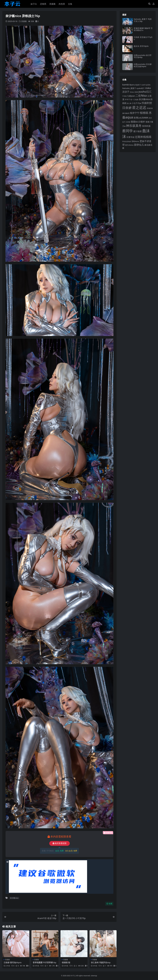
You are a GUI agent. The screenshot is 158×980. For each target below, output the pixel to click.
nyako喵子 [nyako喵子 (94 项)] (141, 88)
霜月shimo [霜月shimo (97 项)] (129, 145)
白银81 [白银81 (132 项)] (142, 122)
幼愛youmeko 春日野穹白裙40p (143, 56)
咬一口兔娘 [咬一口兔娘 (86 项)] (134, 100)
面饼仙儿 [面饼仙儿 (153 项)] (139, 145)
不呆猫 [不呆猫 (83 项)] (124, 96)
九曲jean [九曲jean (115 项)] (131, 96)
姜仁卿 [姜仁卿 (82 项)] (129, 103)
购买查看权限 (60, 843)
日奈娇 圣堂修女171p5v (143, 38)
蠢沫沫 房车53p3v (141, 46)
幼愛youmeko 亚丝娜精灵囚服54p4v (143, 65)
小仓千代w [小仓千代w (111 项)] (136, 103)
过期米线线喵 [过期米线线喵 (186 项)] (143, 137)
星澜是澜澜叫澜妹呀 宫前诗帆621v (143, 29)
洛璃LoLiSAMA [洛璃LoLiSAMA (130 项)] (141, 118)
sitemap (94, 976)
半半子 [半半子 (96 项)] (127, 99)
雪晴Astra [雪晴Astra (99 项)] (135, 141)
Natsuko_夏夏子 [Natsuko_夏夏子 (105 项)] (129, 88)
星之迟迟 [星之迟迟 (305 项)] (139, 107)
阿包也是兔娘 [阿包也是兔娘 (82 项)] (127, 141)
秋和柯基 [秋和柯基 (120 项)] (146, 126)
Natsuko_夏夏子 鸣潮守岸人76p (143, 20)
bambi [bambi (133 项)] (126, 85)
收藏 (109, 904)
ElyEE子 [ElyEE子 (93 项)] (138, 85)
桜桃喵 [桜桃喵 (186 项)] (144, 113)
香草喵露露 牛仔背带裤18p (45, 962)
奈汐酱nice (14, 898)
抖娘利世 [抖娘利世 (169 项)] (147, 103)
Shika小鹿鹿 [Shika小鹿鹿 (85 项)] (134, 92)
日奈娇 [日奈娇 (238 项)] (127, 108)
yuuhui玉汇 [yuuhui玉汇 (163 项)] (145, 92)
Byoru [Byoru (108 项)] (132, 85)
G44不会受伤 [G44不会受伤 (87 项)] (146, 85)
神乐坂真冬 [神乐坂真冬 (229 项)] (134, 126)
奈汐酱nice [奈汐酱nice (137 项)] (144, 99)
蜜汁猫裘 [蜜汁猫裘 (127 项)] (138, 131)
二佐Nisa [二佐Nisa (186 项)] (141, 96)
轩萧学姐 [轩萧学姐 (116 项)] (130, 137)
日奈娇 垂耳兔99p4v (13, 962)
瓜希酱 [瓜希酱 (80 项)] (128, 122)
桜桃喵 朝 (66, 962)
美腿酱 (24, 21)
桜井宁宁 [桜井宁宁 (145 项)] (135, 113)
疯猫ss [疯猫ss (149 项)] (134, 122)
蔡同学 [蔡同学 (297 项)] (128, 131)
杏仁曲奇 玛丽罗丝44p (101, 962)
